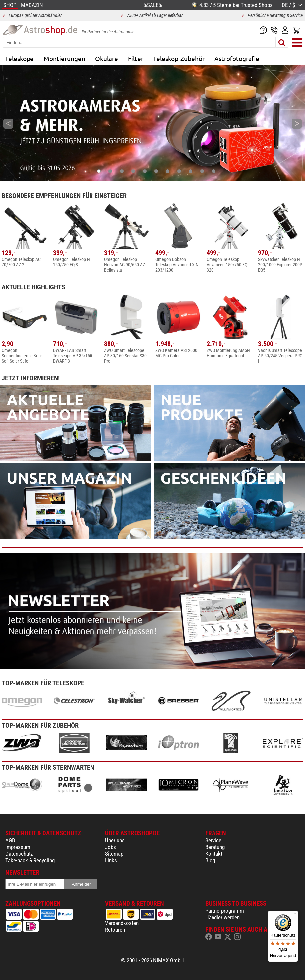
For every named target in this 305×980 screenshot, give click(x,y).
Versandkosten (122, 923)
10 (202, 171)
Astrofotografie (237, 58)
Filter (136, 58)
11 (214, 171)
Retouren (115, 930)
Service (213, 840)
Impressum (18, 847)
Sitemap (114, 854)
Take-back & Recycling (30, 860)
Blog (210, 860)
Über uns (115, 840)
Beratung (215, 847)
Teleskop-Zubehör (179, 58)
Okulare (107, 58)
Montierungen (64, 58)
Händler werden (222, 917)
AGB (10, 840)
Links (111, 860)
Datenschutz (19, 854)
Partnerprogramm (225, 911)
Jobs (111, 847)
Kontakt (214, 854)
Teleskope (19, 58)
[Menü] (294, 915)
